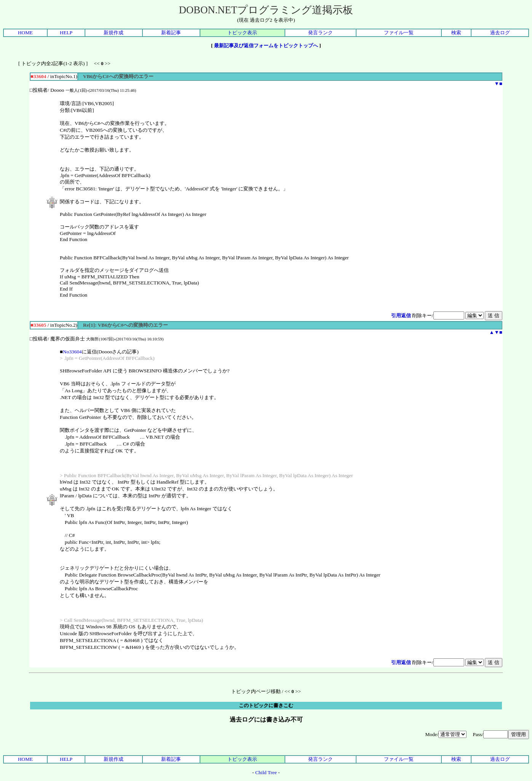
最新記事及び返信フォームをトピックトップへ (266, 46)
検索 (456, 33)
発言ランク (320, 33)
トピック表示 (242, 33)
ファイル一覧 (399, 33)
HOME (25, 33)
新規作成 (113, 33)
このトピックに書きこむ (266, 705)
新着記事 (171, 33)
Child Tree (266, 772)
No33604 (72, 352)
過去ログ (500, 33)
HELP (66, 33)
